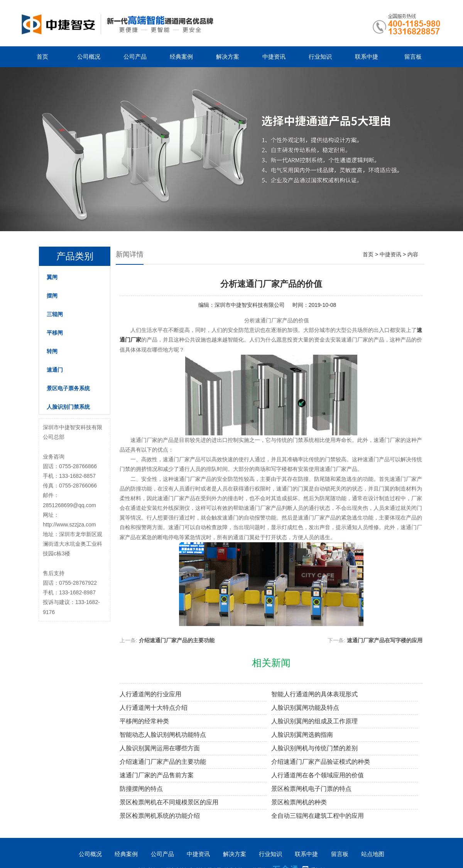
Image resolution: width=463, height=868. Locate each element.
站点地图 (373, 854)
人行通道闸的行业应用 (150, 694)
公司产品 (135, 57)
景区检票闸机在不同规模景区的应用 (169, 802)
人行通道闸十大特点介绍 (154, 708)
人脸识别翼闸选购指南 (302, 735)
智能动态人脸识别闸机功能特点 (163, 735)
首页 (42, 57)
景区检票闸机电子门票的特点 (311, 789)
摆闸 (52, 296)
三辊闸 (55, 314)
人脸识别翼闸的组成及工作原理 (314, 721)
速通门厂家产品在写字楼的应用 (385, 640)
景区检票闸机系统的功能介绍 (160, 816)
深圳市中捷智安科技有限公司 (250, 305)
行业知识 (320, 57)
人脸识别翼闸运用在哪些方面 (160, 748)
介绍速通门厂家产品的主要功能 (177, 640)
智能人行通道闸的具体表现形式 (314, 694)
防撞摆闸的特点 (141, 789)
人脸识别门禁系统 (68, 407)
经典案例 (181, 57)
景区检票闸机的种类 (299, 802)
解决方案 (228, 57)
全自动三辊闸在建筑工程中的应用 (318, 816)
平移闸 (55, 333)
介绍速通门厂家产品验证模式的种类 (321, 762)
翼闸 (52, 277)
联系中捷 (367, 57)
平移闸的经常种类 (144, 721)
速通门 (55, 370)
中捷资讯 (274, 57)
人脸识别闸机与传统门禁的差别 (314, 748)
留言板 (413, 57)
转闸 (52, 351)
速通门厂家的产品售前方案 (157, 775)
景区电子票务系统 (68, 388)
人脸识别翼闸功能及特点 (305, 708)
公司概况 (89, 57)
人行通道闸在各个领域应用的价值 (318, 775)
